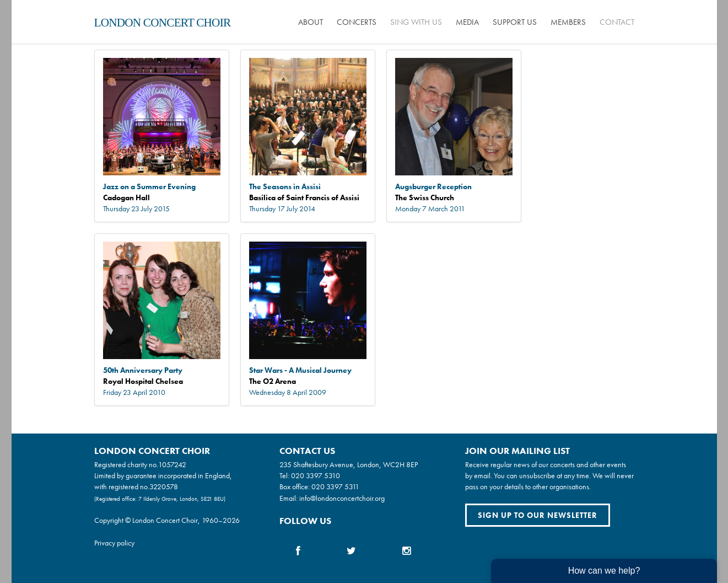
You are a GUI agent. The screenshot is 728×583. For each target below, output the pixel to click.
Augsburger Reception (433, 186)
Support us (515, 22)
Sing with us (416, 22)
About (311, 22)
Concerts (357, 22)
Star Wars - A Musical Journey (300, 370)
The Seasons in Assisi (285, 186)
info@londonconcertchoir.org (342, 498)
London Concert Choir (163, 23)
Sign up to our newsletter (538, 515)
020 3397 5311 (335, 486)
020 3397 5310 (316, 475)
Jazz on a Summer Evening (149, 186)
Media (467, 22)
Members (568, 22)
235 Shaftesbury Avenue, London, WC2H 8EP (349, 464)
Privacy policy (114, 543)
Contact (617, 22)
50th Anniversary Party (143, 370)
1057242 (172, 464)
